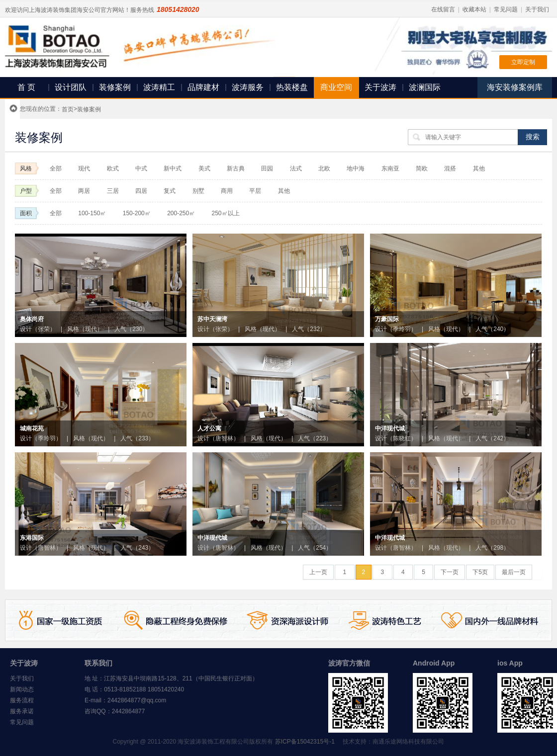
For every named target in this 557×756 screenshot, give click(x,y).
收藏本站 (474, 9)
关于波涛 (380, 87)
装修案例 (115, 87)
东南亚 (390, 168)
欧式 (113, 168)
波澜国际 (425, 87)
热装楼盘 (292, 87)
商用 (227, 191)
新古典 (236, 168)
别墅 (198, 191)
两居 (84, 191)
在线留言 (443, 9)
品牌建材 (203, 87)
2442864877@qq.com (137, 700)
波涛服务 (248, 87)
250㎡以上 (226, 213)
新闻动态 (22, 689)
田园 (267, 168)
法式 (296, 168)
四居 (141, 191)
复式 (170, 191)
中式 (141, 168)
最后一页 (514, 572)
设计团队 (71, 87)
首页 (68, 109)
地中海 (356, 168)
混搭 (450, 168)
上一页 (318, 572)
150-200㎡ (137, 213)
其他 (479, 168)
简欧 (422, 168)
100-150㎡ (92, 213)
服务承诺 (22, 711)
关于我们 (537, 9)
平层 (255, 191)
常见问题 (506, 9)
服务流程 (22, 700)
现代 (84, 168)
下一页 (450, 572)
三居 (113, 191)
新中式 (173, 168)
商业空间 (336, 87)
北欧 (325, 168)
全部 (56, 168)
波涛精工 (159, 87)
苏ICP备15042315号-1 (305, 742)
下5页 (480, 572)
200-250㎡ (181, 213)
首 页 (26, 87)
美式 (204, 168)
